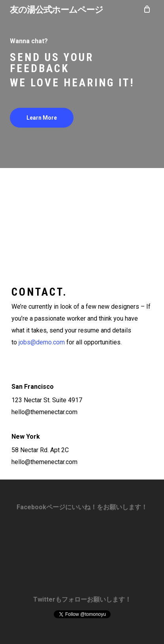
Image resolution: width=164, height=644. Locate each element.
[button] (42, 118)
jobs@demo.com (42, 342)
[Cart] (147, 9)
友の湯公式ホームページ (57, 9)
